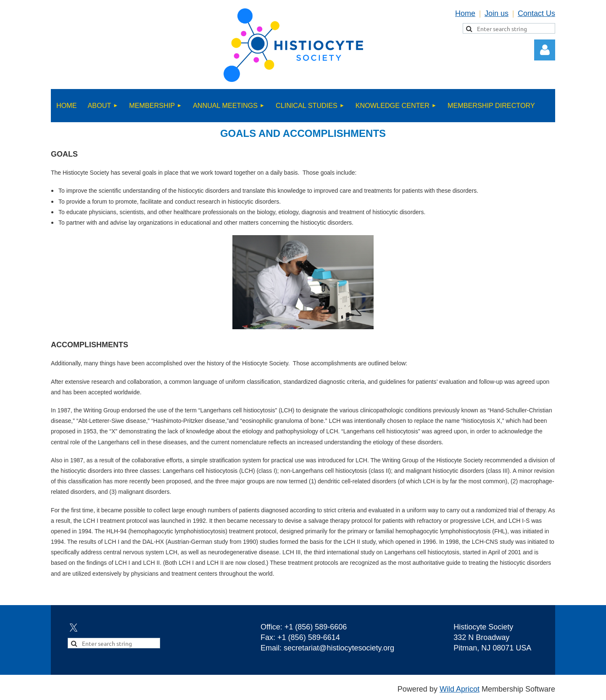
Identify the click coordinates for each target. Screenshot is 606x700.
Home (465, 13)
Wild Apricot (460, 689)
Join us (497, 13)
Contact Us (536, 13)
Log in (545, 50)
